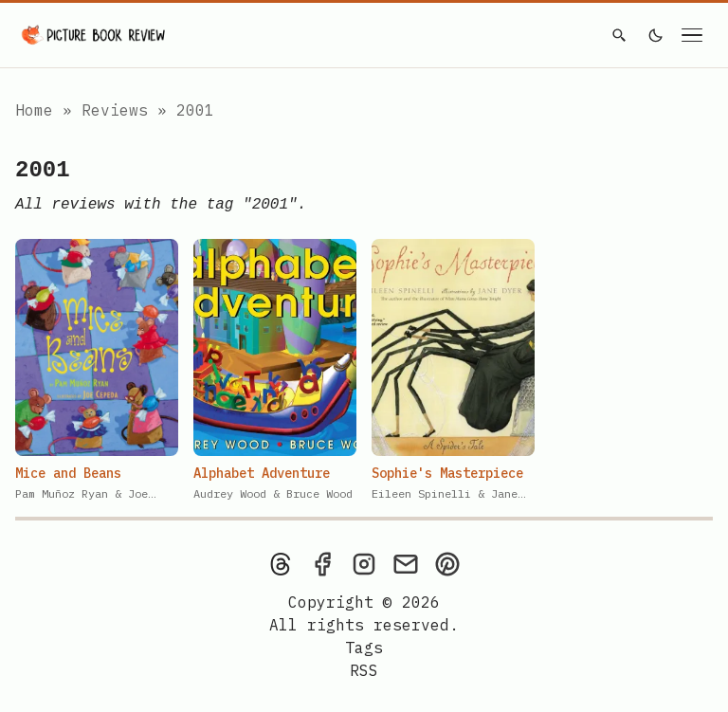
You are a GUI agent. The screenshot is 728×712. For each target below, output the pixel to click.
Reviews (119, 110)
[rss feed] (364, 670)
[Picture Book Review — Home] (94, 35)
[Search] (619, 35)
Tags (364, 648)
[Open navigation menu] (692, 35)
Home (34, 110)
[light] (656, 35)
